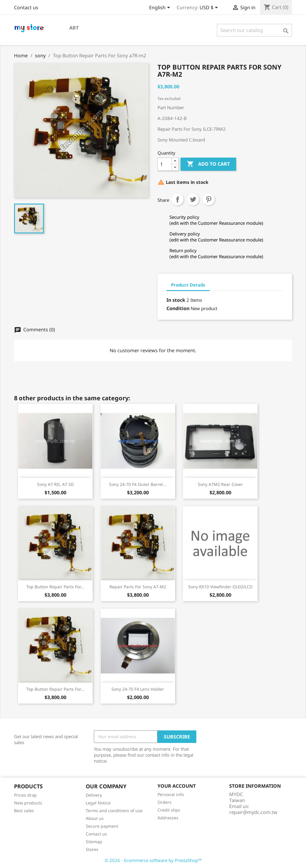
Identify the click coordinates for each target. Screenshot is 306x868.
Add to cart (208, 164)
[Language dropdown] (161, 8)
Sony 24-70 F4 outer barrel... (138, 484)
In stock (176, 300)
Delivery (94, 795)
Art (74, 28)
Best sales (24, 811)
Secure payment (102, 826)
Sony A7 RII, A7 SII (55, 484)
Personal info (171, 794)
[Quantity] (165, 164)
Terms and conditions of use (114, 811)
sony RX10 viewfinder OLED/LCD (220, 587)
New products (28, 803)
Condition (178, 308)
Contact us (26, 7)
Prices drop (25, 795)
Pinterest (209, 199)
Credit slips (169, 810)
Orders (165, 802)
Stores (92, 849)
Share (178, 199)
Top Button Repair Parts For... (55, 587)
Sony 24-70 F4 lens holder (138, 689)
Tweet (193, 199)
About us (95, 818)
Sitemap (94, 842)
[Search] (254, 30)
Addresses (168, 818)
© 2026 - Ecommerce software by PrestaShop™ (153, 860)
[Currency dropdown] (210, 8)
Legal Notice (98, 803)
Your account (177, 786)
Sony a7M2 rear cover (220, 484)
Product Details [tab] (188, 285)
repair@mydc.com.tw (253, 812)
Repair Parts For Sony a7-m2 (138, 587)
